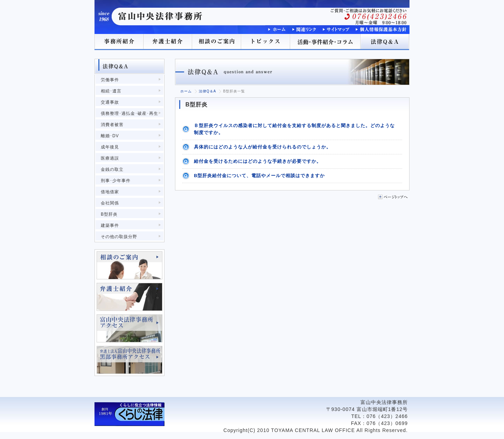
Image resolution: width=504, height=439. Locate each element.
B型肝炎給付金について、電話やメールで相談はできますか (259, 176)
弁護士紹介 (168, 42)
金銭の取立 (112, 169)
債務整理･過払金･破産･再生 (129, 113)
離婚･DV (110, 136)
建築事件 (110, 225)
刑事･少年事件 (116, 181)
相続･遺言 (111, 91)
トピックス (266, 42)
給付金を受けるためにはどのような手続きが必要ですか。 (258, 161)
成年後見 (110, 147)
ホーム (186, 91)
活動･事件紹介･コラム (325, 42)
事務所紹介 (119, 42)
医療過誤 (110, 158)
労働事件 (110, 80)
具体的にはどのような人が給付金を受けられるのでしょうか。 (262, 147)
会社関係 (110, 203)
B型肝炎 (109, 214)
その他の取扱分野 (119, 237)
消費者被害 (112, 125)
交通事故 (110, 102)
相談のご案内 (217, 42)
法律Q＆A (385, 42)
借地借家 (110, 192)
